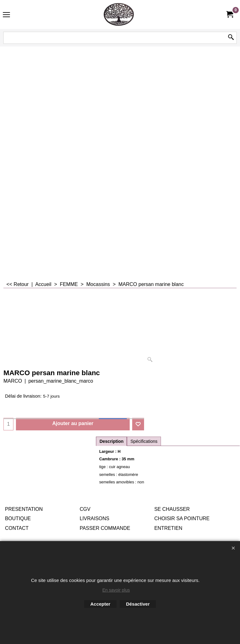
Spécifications (144, 441)
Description (111, 441)
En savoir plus (116, 590)
